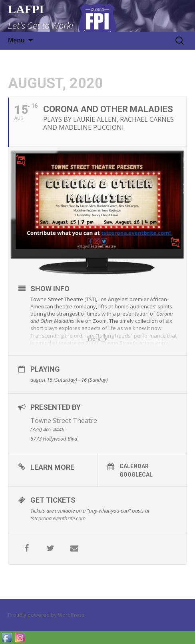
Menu (16, 40)
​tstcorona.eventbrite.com (58, 518)
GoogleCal (136, 475)
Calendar (134, 466)
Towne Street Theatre (64, 421)
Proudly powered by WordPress (46, 615)
